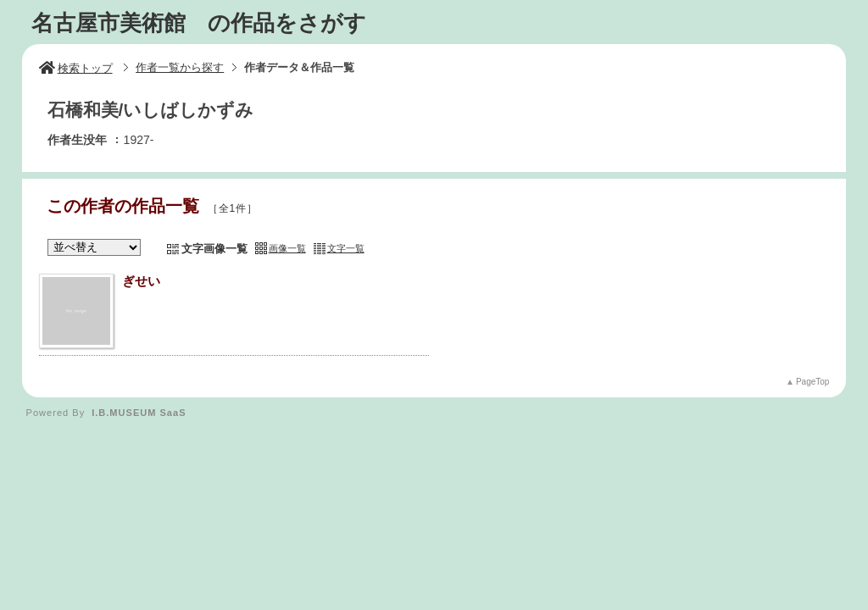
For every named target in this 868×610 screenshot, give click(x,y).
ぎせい (141, 281)
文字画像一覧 (214, 249)
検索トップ (76, 68)
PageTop (812, 382)
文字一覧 (346, 248)
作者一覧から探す (180, 67)
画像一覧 (287, 248)
